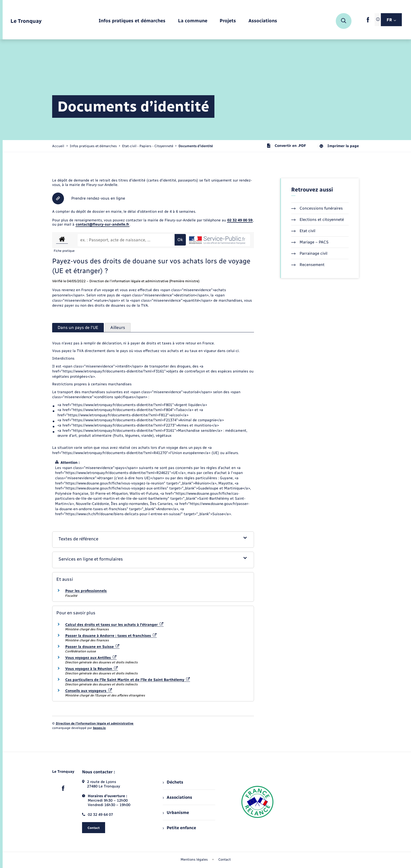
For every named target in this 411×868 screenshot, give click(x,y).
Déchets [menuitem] (173, 782)
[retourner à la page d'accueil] (26, 21)
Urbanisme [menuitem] (176, 813)
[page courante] (196, 146)
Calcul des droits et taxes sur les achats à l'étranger (114, 625)
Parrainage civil (309, 253)
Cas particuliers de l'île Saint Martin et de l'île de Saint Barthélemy (128, 680)
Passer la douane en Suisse (92, 647)
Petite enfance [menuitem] (179, 828)
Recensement (308, 265)
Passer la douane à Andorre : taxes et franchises (111, 636)
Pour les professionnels (86, 591)
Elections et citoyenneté (318, 220)
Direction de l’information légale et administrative (95, 723)
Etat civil (303, 231)
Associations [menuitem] (177, 797)
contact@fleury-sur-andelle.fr (102, 224)
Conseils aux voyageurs (89, 691)
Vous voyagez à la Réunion (91, 669)
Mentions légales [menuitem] (194, 859)
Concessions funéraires (317, 208)
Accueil (58, 146)
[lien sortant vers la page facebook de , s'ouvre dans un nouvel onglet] (368, 21)
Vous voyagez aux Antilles (91, 658)
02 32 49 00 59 (240, 220)
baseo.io (99, 728)
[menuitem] (132, 21)
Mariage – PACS (310, 242)
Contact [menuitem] (225, 859)
